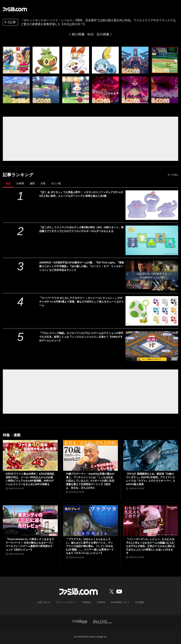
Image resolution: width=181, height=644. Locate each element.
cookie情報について (120, 602)
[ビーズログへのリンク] (102, 621)
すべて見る (173, 175)
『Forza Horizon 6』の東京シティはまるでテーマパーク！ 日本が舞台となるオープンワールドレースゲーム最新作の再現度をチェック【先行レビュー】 (30, 544)
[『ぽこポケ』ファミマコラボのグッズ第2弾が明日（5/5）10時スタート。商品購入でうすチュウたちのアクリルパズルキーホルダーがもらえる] (152, 240)
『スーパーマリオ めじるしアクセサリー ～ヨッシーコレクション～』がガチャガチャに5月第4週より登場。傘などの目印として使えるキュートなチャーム (81, 302)
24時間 (20, 183)
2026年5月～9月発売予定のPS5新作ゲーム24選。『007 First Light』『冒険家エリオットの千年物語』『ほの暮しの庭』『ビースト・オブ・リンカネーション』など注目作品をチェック (81, 266)
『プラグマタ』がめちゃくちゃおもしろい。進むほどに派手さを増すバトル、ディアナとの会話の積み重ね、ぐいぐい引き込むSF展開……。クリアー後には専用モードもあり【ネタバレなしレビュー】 (90, 546)
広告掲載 (139, 602)
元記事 (10, 23)
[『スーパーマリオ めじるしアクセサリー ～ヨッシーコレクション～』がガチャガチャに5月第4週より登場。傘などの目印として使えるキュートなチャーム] (152, 311)
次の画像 (103, 34)
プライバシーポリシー (66, 602)
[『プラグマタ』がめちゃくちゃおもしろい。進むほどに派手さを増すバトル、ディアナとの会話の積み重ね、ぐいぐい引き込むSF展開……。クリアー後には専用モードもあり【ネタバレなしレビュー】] (91, 521)
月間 (43, 183)
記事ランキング (18, 175)
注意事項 (101, 602)
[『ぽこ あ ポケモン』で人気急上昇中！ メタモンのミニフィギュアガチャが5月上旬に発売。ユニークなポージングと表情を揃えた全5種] (152, 205)
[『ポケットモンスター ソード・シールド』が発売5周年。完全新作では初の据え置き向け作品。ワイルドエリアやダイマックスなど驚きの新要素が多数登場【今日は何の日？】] (16, 60)
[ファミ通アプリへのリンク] (80, 621)
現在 (8, 183)
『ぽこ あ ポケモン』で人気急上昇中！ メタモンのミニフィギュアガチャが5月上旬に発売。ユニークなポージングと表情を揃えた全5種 (81, 194)
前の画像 (78, 34)
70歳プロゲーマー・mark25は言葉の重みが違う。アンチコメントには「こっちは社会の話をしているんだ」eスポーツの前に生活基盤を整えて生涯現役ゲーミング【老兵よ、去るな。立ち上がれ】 (90, 481)
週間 (32, 183)
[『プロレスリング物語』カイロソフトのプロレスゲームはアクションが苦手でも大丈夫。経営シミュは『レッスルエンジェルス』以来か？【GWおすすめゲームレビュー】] (152, 346)
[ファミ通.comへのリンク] (15, 9)
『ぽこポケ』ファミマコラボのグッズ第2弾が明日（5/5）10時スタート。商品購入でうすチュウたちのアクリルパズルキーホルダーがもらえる (81, 229)
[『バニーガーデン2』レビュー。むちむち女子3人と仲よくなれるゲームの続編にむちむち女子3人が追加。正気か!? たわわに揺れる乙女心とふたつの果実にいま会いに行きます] (151, 521)
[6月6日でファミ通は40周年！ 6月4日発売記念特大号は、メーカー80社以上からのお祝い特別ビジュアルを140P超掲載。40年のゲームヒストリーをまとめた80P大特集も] (30, 455)
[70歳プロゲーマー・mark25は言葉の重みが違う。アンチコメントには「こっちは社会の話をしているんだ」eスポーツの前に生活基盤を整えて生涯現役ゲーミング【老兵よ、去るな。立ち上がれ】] (91, 455)
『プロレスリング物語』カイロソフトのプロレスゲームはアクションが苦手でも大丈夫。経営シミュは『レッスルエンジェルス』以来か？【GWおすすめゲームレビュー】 (81, 337)
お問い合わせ (44, 602)
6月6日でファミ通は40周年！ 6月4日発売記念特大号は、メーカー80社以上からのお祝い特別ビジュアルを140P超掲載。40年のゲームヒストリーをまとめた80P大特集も (30, 479)
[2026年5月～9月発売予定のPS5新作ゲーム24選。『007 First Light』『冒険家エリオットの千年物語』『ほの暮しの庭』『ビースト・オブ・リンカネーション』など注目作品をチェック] (152, 276)
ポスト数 (56, 183)
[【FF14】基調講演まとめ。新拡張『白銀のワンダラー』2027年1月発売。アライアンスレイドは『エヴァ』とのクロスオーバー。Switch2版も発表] (151, 455)
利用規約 (87, 602)
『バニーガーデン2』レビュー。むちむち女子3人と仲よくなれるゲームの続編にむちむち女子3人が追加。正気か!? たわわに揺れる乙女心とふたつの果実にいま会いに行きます (151, 546)
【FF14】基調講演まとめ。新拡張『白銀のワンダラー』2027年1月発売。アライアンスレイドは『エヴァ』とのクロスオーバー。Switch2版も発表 (151, 479)
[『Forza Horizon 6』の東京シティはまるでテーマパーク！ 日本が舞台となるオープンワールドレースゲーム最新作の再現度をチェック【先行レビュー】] (30, 521)
